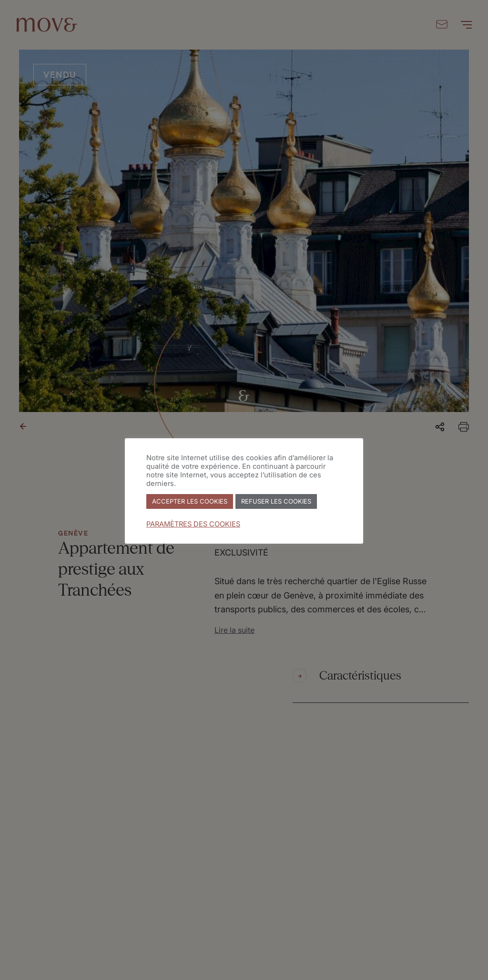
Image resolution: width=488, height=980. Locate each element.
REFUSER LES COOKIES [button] (276, 501)
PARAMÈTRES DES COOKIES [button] (193, 524)
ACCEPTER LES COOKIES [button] (190, 501)
